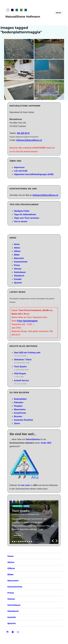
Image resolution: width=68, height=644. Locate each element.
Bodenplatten (20, 399)
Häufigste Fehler (22, 211)
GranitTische (20, 413)
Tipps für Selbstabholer (25, 214)
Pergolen (18, 406)
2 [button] (15, 541)
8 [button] (27, 541)
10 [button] (31, 541)
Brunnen (18, 416)
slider (34, 506)
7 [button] (25, 541)
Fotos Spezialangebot (27, 321)
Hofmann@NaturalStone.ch (29, 140)
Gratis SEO (46, 443)
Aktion (17, 248)
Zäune (17, 423)
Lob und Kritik (21, 171)
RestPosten (25, 506)
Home (17, 244)
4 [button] (19, 541)
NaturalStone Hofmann (23, 17)
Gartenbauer (20, 272)
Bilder (17, 255)
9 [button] (29, 541)
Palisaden (19, 402)
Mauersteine (20, 409)
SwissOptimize (33, 439)
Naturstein (19, 258)
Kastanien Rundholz (24, 420)
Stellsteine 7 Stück (23, 360)
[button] (53, 541)
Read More (17, 535)
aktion (16, 506)
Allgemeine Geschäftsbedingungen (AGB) (34, 174)
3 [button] (17, 541)
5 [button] (21, 541)
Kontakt (18, 279)
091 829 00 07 (23, 133)
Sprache (18, 283)
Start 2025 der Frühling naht (27, 353)
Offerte (17, 251)
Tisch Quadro (20, 367)
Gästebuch (19, 276)
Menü (58, 13)
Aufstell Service (21, 381)
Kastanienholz (21, 262)
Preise (17, 265)
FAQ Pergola (20, 374)
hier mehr (26, 485)
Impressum (19, 167)
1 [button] (12, 541)
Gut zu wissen (21, 221)
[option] (34, 522)
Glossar (18, 269)
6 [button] (23, 541)
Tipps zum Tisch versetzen (27, 218)
